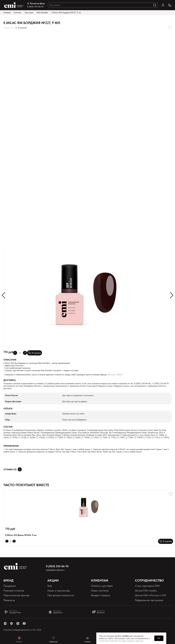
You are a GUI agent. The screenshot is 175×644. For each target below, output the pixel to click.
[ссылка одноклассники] (18, 623)
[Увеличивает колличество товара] (25, 353)
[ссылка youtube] (24, 623)
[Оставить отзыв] (20, 469)
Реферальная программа (149, 600)
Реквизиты (9, 600)
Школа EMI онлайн (146, 591)
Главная (7, 12)
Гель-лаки (29, 12)
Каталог (18, 12)
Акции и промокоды (59, 591)
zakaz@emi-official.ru (33, 386)
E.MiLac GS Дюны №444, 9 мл (21, 535)
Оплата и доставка (102, 586)
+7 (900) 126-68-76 (160, 383)
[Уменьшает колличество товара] (15, 353)
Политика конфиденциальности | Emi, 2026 (22, 630)
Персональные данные (16, 595)
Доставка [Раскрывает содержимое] (10, 380)
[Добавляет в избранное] (170, 28)
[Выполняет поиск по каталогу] (155, 5)
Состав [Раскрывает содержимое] (8, 427)
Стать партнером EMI (147, 586)
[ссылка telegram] (12, 623)
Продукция (10, 586)
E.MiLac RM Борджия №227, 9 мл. (66, 12)
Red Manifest (42, 12)
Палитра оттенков (14, 591)
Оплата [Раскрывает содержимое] (8, 409)
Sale (50, 586)
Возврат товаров (100, 595)
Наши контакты (100, 591)
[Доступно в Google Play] (13, 612)
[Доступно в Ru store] (100, 612)
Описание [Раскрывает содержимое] (10, 360)
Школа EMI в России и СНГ (151, 595)
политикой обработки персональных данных (121, 641)
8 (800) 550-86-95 (35, 7)
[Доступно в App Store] (57, 612)
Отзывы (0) (8, 28)
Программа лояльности (61, 595)
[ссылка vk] (5, 623)
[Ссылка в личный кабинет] (163, 5)
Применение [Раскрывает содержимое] (11, 446)
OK (159, 638)
